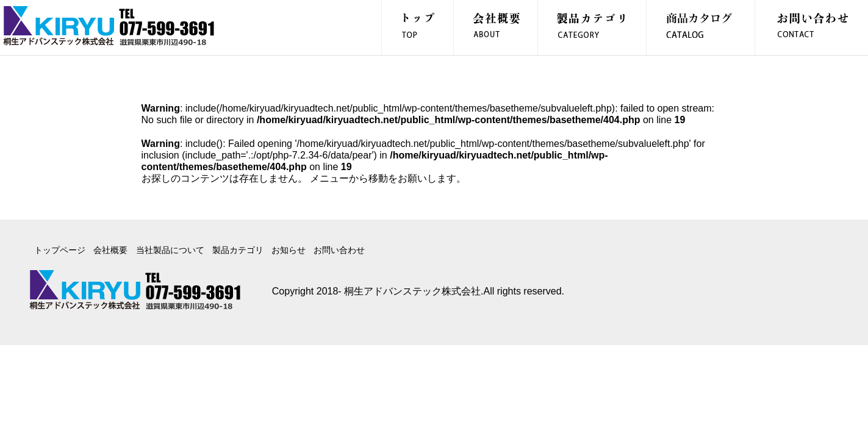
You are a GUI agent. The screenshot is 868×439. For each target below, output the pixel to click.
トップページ (60, 250)
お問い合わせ (339, 250)
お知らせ (289, 250)
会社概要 (110, 250)
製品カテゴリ (238, 250)
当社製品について (170, 250)
